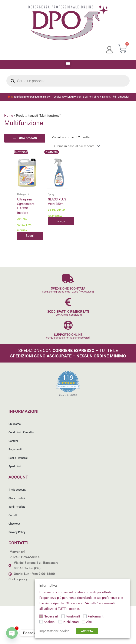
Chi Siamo (15, 424)
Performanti (96, 616)
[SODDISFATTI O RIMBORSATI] (68, 302)
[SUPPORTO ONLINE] (68, 325)
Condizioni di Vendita (21, 432)
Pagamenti (15, 449)
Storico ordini (17, 498)
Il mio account (17, 490)
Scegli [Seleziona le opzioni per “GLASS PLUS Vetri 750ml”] (61, 221)
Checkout (14, 524)
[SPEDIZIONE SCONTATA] (68, 279)
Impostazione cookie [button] (54, 631)
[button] (68, 63)
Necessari (51, 616)
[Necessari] (41, 616)
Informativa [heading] (48, 586)
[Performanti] (85, 616)
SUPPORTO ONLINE (68, 335)
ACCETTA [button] (87, 631)
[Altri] (84, 622)
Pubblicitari (71, 622)
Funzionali (73, 616)
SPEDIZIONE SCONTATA (68, 288)
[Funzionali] (63, 616)
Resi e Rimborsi (18, 458)
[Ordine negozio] (76, 146)
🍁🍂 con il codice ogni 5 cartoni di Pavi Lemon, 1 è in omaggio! (68, 97)
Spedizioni (15, 466)
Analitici (49, 622)
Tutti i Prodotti (17, 507)
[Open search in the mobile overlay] (68, 81)
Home (9, 116)
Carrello (13, 515)
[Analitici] (41, 622)
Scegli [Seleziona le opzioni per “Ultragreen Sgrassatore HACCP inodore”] (30, 236)
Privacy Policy (17, 532)
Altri (89, 622)
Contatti (13, 441)
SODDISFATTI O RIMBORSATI (68, 312)
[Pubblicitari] (60, 622)
